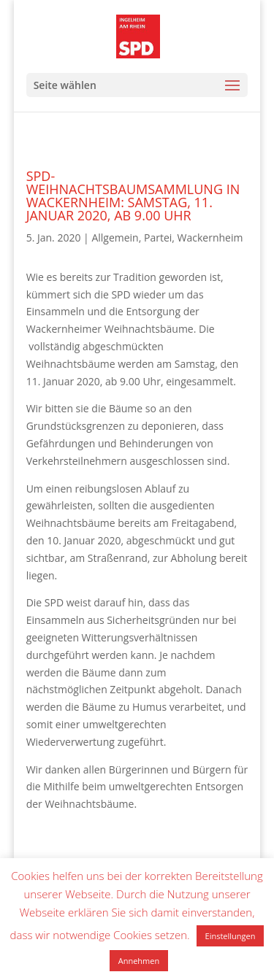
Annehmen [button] (139, 961)
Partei (158, 238)
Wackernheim (210, 238)
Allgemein (115, 238)
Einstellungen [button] (231, 936)
